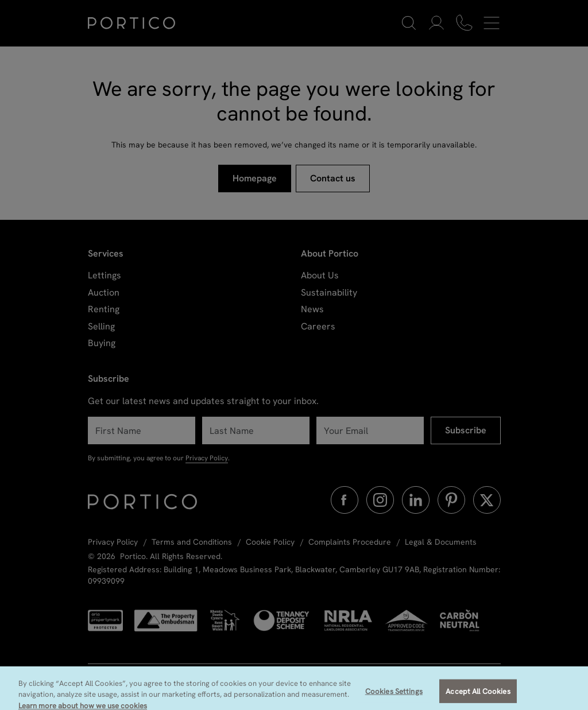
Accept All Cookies (478, 697)
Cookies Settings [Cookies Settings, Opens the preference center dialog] (394, 697)
